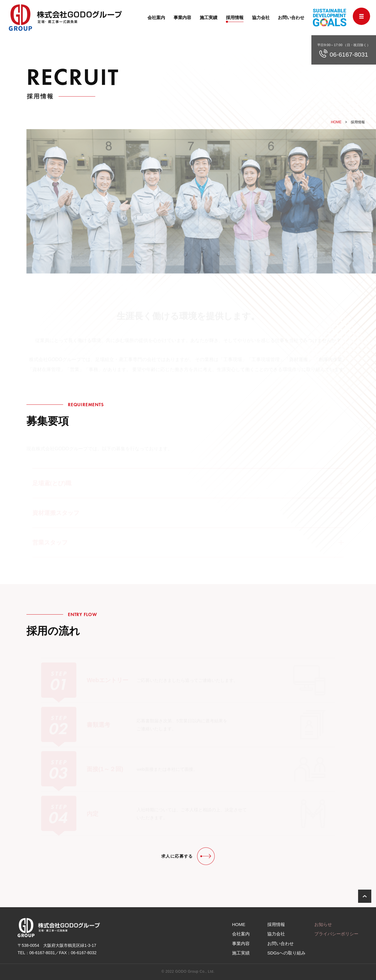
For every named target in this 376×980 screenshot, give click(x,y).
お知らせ (323, 924)
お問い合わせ (291, 17)
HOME (336, 122)
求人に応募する (177, 856)
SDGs (286, 953)
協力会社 (261, 17)
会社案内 (156, 17)
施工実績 (209, 17)
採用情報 (235, 17)
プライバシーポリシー (336, 934)
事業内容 (182, 17)
